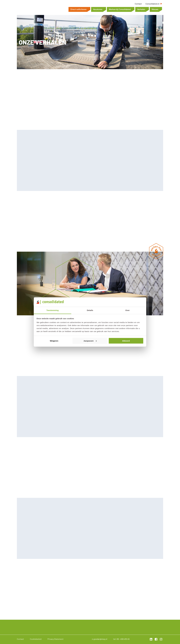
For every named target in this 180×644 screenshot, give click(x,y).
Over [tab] (128, 310)
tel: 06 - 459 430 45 (121, 639)
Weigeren (54, 341)
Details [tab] (90, 310)
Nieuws (155, 9)
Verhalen (141, 9)
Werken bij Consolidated (120, 9)
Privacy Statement (55, 639)
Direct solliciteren (78, 9)
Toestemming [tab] (52, 310)
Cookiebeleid (36, 639)
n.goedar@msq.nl (100, 639)
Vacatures (98, 9)
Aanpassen (90, 341)
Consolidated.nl (152, 4)
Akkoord (126, 341)
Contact (138, 4)
